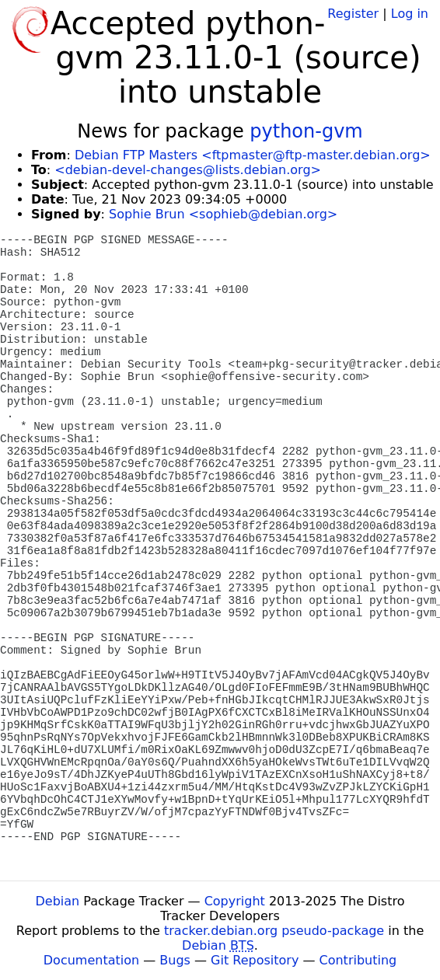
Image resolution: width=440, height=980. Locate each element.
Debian (58, 901)
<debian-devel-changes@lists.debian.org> (188, 170)
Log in (410, 14)
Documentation (91, 960)
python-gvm (306, 131)
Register (353, 14)
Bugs (175, 960)
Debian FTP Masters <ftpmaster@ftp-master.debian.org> (253, 155)
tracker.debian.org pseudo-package (274, 931)
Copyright (235, 901)
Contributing (358, 960)
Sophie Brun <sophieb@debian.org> (223, 214)
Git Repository (255, 960)
